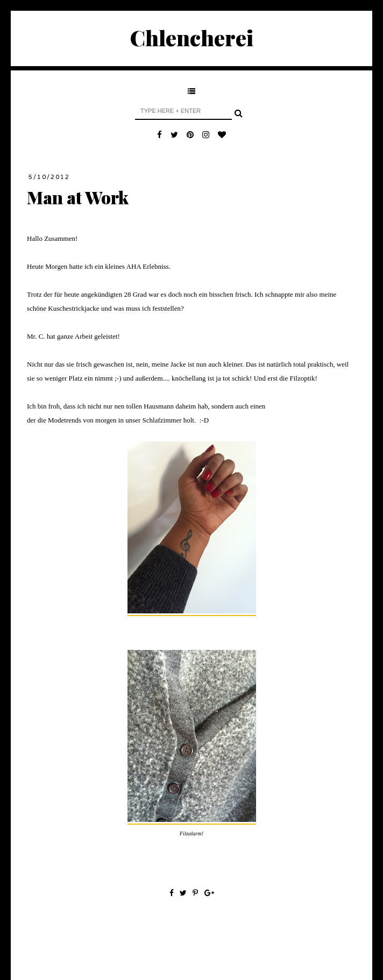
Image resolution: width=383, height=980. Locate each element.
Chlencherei (192, 37)
